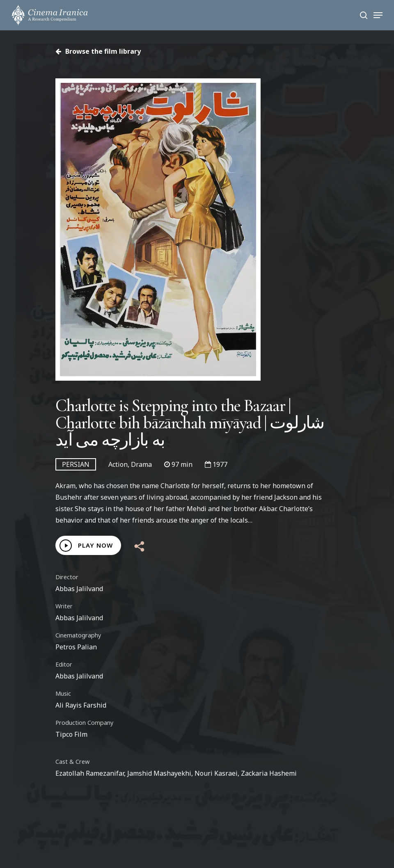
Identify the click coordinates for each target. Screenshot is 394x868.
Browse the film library (98, 51)
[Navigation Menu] (378, 15)
